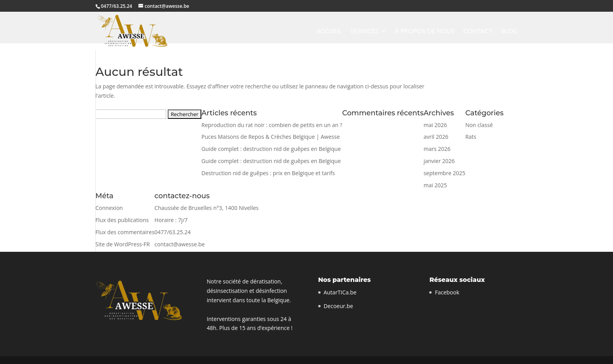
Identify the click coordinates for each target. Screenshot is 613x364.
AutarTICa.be (340, 292)
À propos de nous (425, 31)
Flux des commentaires (125, 232)
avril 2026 (436, 137)
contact (478, 31)
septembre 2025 (444, 173)
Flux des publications (122, 220)
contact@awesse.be (180, 244)
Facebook (447, 292)
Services (365, 31)
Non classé (479, 125)
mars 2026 (437, 149)
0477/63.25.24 (117, 6)
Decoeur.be (338, 306)
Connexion (109, 208)
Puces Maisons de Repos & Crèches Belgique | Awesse (271, 137)
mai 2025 (435, 185)
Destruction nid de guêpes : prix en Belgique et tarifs (268, 173)
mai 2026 (435, 125)
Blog (509, 31)
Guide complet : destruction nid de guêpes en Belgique (271, 149)
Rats (471, 137)
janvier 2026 (439, 161)
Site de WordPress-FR (123, 244)
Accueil (329, 31)
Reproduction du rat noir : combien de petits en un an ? (272, 125)
